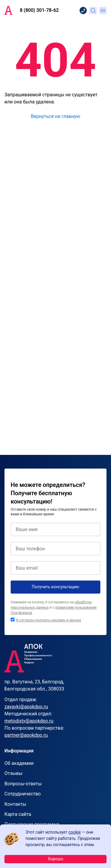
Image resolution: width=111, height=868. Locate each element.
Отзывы (13, 773)
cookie (74, 832)
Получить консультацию (55, 587)
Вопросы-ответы (23, 784)
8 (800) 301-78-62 (39, 10)
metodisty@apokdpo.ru (29, 721)
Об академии (19, 763)
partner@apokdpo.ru (26, 735)
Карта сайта (18, 814)
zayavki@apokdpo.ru (26, 707)
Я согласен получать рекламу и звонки (49, 620)
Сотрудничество (23, 794)
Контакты (15, 804)
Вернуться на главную (55, 116)
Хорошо (56, 859)
